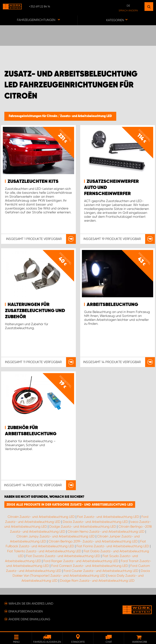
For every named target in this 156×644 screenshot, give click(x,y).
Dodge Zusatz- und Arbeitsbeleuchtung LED (83, 527)
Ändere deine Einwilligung (29, 619)
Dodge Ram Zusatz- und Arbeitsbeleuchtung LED (97, 581)
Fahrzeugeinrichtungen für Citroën (33, 116)
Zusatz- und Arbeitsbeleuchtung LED (86, 116)
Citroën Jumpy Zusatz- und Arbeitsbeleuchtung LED (56, 536)
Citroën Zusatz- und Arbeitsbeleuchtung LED (41, 517)
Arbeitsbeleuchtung (112, 305)
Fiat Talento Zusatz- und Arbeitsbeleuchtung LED (44, 551)
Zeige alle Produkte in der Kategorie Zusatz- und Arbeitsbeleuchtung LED (70, 505)
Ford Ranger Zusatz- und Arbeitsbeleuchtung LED (81, 561)
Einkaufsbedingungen (26, 611)
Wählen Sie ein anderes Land (31, 603)
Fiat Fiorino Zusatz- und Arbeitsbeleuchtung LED (113, 546)
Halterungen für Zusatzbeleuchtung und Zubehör (35, 311)
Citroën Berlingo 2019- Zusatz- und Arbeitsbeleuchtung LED (93, 541)
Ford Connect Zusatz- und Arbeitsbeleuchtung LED (90, 566)
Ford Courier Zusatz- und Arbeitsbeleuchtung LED (101, 571)
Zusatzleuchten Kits (33, 182)
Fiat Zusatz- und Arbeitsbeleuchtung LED (108, 517)
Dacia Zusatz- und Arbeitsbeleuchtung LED (95, 522)
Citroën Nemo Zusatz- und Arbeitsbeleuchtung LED (106, 532)
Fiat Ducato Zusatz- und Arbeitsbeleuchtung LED (63, 556)
